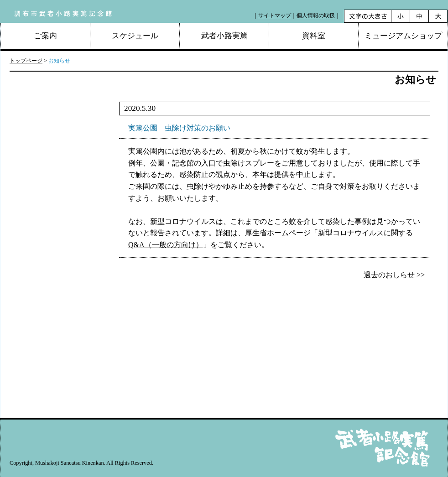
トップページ (26, 61)
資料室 (314, 36)
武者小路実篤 (224, 36)
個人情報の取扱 (316, 16)
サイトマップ (275, 16)
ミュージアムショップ (403, 36)
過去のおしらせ (389, 275)
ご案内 (45, 36)
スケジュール (135, 36)
